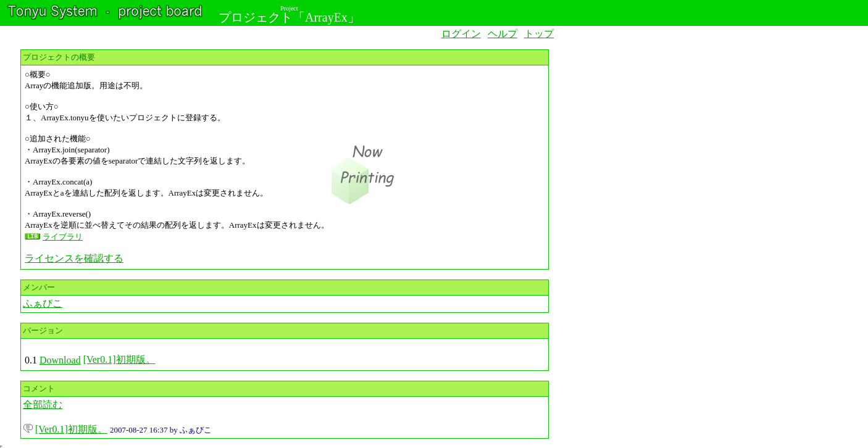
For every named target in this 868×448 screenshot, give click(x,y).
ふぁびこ (43, 303)
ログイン (461, 34)
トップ (539, 34)
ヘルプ (503, 34)
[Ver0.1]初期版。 (119, 359)
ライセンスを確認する (74, 258)
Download (60, 360)
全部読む (43, 404)
